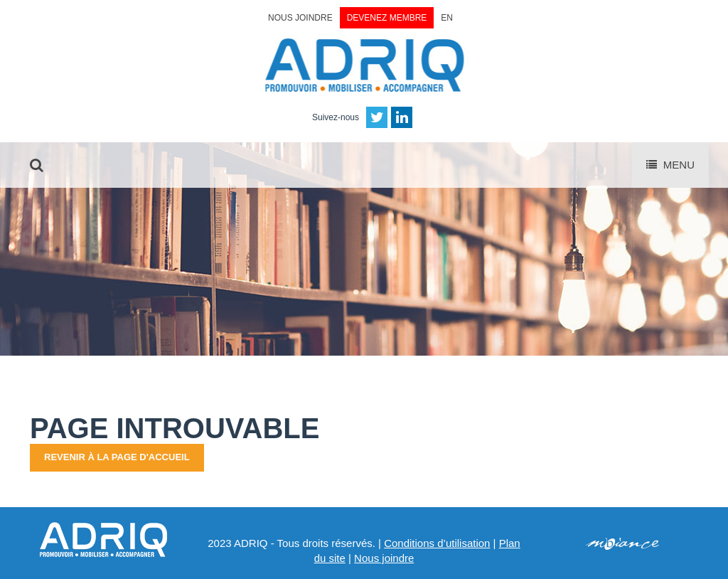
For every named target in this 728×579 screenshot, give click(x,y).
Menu (670, 165)
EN (447, 18)
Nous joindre (300, 18)
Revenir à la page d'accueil (117, 457)
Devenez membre (387, 18)
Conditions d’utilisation (437, 543)
